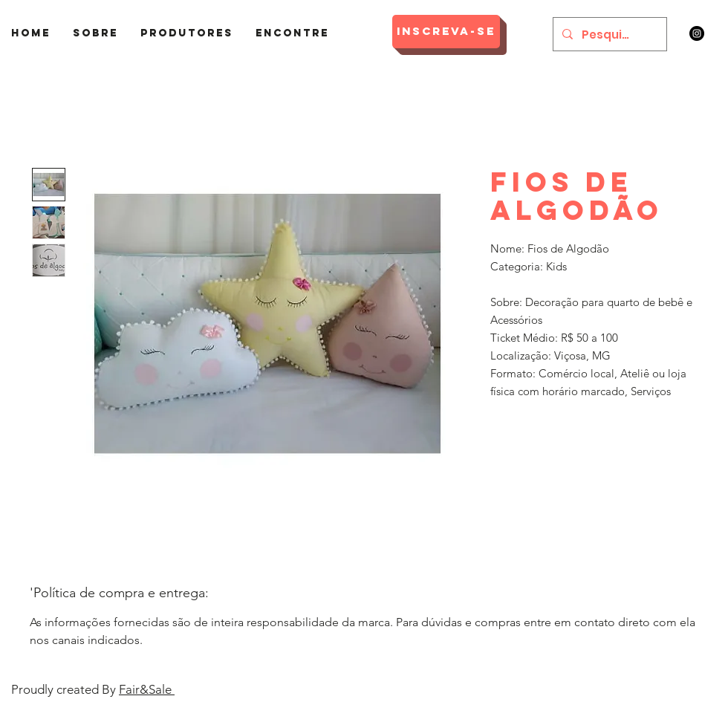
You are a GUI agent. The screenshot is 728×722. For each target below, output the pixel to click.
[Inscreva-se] (446, 32)
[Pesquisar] (608, 34)
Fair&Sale (147, 689)
